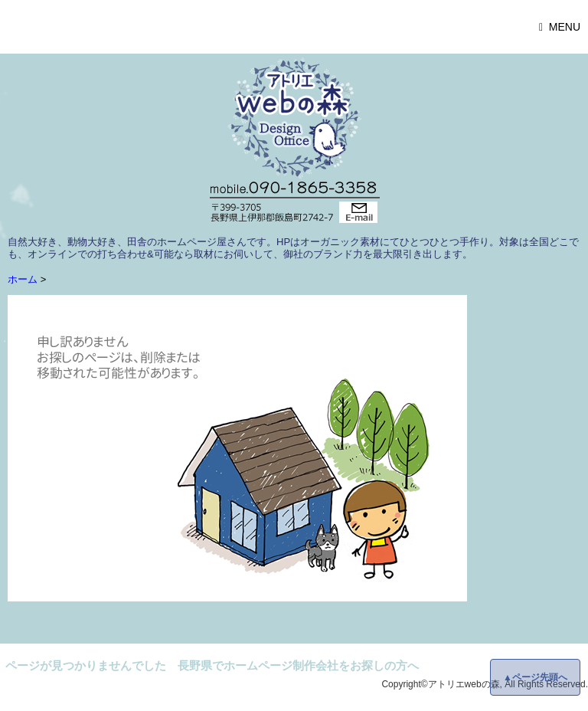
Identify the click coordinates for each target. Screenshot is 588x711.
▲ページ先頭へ (535, 677)
